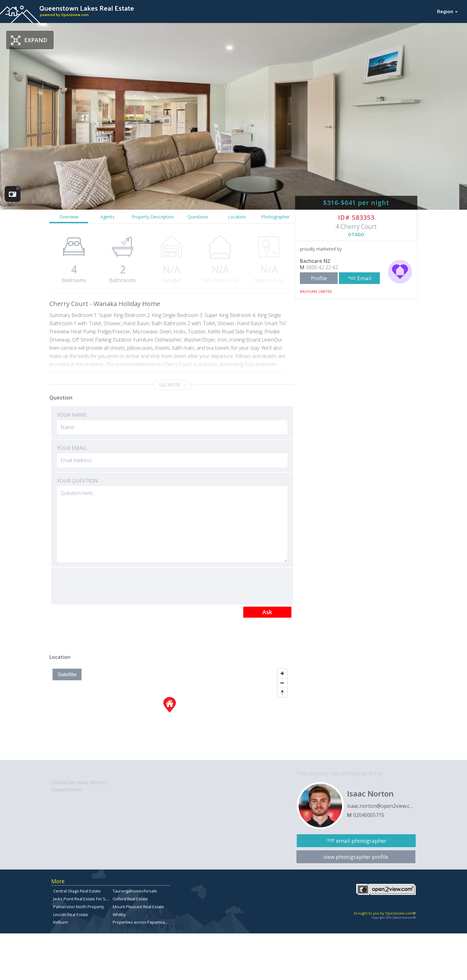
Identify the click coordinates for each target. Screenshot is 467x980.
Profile (319, 278)
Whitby (119, 915)
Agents (107, 217)
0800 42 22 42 (322, 267)
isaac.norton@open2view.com (381, 806)
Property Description (153, 217)
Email (364, 278)
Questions (198, 217)
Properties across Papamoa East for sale (151, 922)
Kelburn (61, 922)
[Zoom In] (282, 673)
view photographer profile (356, 857)
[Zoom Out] (282, 683)
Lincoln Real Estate (71, 915)
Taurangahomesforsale (135, 891)
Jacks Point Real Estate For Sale (82, 899)
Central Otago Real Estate (77, 891)
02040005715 (369, 815)
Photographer (275, 217)
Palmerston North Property (79, 907)
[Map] (170, 713)
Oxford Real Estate (130, 899)
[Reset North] (282, 692)
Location (237, 217)
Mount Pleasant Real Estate (138, 907)
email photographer (361, 841)
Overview (69, 217)
